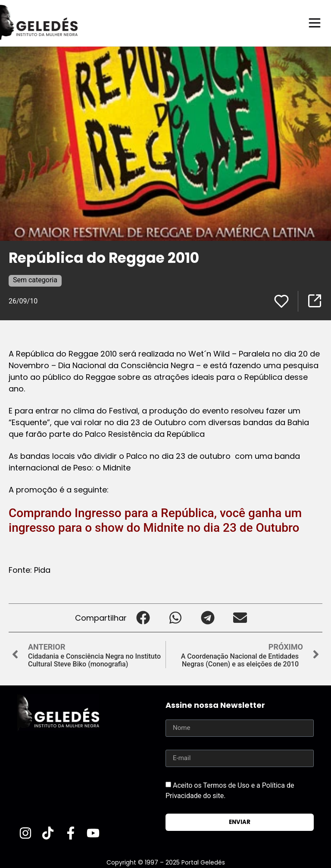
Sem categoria (35, 279)
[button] (143, 617)
